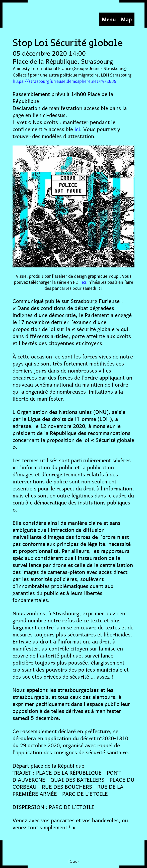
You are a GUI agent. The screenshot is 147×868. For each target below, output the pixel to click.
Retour (74, 862)
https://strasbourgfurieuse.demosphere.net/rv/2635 (65, 81)
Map (126, 19)
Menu (109, 19)
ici (77, 129)
